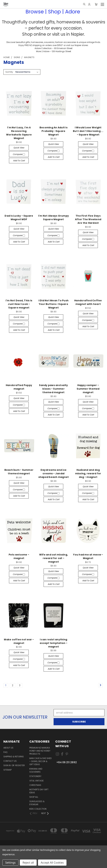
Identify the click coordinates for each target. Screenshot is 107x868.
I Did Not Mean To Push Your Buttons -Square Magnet (54, 304)
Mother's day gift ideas (39, 791)
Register (20, 765)
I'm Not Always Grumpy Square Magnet (53, 218)
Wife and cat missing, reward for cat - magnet (53, 558)
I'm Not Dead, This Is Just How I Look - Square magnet (19, 304)
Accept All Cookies (52, 863)
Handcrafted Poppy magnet (19, 387)
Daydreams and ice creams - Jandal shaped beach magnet (54, 473)
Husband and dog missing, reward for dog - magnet (88, 473)
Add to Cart (19, 161)
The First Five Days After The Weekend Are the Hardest (88, 219)
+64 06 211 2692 (67, 762)
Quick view (19, 148)
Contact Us (10, 761)
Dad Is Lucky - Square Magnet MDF (19, 218)
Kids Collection (38, 809)
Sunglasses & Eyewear (37, 803)
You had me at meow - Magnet (88, 556)
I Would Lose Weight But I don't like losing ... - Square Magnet (88, 131)
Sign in (7, 765)
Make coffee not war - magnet (19, 641)
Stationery (35, 776)
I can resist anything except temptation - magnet (53, 643)
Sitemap (7, 770)
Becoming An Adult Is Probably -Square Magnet (53, 131)
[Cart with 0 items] (96, 4)
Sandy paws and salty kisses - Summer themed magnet (53, 389)
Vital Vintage (36, 781)
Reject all (28, 863)
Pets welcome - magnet (19, 556)
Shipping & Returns (14, 757)
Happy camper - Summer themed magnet (88, 389)
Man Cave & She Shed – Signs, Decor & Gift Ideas (40, 761)
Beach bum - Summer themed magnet (19, 472)
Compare (19, 154)
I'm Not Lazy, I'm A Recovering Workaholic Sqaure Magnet (19, 133)
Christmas (35, 785)
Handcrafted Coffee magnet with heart (88, 302)
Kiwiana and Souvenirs (36, 770)
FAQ (5, 752)
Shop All (34, 797)
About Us (8, 748)
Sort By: (9, 72)
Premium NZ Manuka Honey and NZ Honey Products (40, 751)
